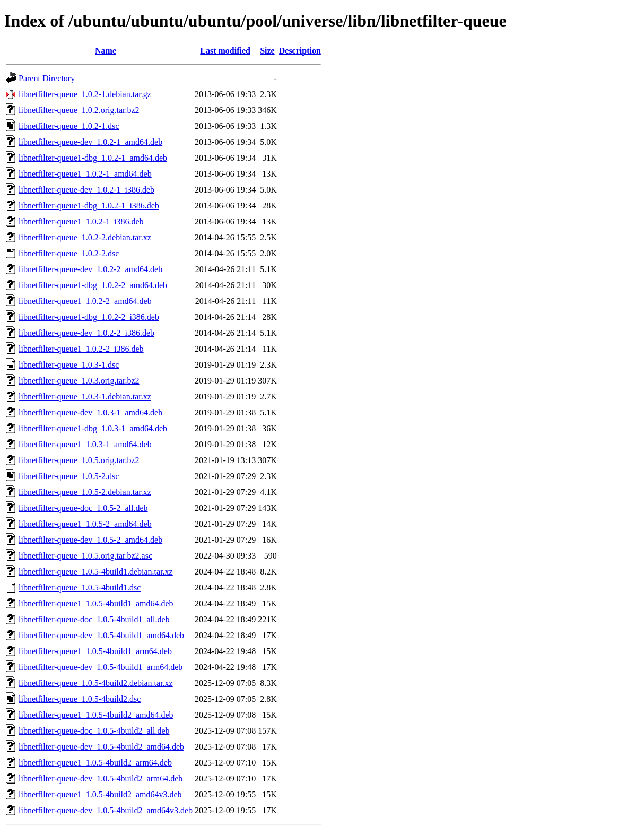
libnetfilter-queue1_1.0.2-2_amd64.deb (85, 301)
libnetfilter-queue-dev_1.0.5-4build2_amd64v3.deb (106, 810)
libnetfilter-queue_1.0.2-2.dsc (69, 253)
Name (106, 51)
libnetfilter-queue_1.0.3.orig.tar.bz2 (79, 381)
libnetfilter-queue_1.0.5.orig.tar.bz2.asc (85, 556)
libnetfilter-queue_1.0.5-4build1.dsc (80, 588)
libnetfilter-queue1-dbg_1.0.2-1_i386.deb (89, 206)
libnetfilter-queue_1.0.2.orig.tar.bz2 (79, 110)
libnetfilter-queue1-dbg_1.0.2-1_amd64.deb (93, 158)
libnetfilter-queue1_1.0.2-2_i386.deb (81, 349)
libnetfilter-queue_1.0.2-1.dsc (69, 126)
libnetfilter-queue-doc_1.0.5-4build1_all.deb (94, 619)
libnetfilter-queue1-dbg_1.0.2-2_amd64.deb (93, 285)
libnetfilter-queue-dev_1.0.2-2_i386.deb (86, 333)
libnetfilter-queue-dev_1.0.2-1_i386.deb (86, 190)
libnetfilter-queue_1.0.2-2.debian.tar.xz (85, 237)
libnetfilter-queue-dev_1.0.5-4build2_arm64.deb (101, 779)
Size (267, 51)
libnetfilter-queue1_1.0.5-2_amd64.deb (85, 524)
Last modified (225, 51)
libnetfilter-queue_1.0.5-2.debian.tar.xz (85, 492)
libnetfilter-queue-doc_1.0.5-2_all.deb (83, 508)
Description (300, 51)
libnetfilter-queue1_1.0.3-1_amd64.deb (85, 444)
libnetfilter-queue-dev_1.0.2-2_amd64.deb (90, 269)
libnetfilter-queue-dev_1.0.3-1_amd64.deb (90, 412)
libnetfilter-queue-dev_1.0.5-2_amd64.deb (90, 540)
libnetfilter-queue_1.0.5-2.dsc (69, 476)
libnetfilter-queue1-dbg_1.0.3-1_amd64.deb (93, 428)
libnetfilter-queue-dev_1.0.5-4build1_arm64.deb (101, 667)
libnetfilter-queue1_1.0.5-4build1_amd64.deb (96, 603)
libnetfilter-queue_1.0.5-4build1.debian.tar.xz (96, 572)
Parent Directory (47, 78)
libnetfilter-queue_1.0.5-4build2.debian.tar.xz (96, 683)
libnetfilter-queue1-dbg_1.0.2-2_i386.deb (89, 317)
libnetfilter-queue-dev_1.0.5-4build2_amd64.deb (101, 747)
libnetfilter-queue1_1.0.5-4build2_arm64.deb (95, 763)
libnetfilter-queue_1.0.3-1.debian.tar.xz (85, 397)
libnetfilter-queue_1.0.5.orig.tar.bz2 (79, 460)
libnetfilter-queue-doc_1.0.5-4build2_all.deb (94, 731)
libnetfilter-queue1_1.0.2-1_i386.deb (81, 221)
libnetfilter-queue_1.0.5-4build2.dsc (80, 699)
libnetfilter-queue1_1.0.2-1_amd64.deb (85, 174)
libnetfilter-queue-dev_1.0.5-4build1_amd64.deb (101, 635)
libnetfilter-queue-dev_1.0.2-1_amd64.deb (90, 142)
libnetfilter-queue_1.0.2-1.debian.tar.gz (85, 94)
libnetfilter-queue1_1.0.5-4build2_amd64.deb (96, 715)
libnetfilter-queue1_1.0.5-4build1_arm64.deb (95, 651)
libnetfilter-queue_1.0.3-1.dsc (69, 365)
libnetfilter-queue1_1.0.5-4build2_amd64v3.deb (100, 794)
